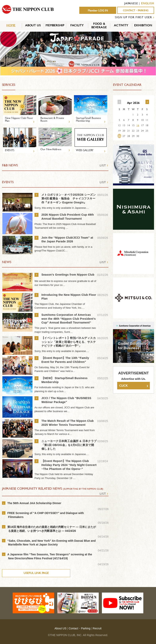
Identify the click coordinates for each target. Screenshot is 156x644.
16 (138, 125)
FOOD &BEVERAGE (99, 25)
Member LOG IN (98, 10)
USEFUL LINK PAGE (36, 573)
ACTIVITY (121, 25)
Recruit (97, 628)
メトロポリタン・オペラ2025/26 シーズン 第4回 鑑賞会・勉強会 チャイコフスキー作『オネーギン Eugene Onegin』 (69, 199)
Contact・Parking (79, 628)
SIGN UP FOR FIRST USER (133, 17)
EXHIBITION (143, 25)
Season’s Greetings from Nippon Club (68, 275)
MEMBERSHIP (55, 25)
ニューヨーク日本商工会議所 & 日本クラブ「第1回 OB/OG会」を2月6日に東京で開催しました (69, 445)
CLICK (134, 386)
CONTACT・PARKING (136, 10)
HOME (11, 25)
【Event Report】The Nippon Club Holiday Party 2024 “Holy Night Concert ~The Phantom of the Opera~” (69, 465)
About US (60, 628)
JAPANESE (131, 3)
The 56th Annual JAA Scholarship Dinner (34, 503)
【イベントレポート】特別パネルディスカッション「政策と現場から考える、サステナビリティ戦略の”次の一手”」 (69, 342)
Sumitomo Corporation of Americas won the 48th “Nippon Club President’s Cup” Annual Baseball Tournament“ (69, 319)
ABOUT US (33, 25)
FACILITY (77, 25)
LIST (104, 165)
